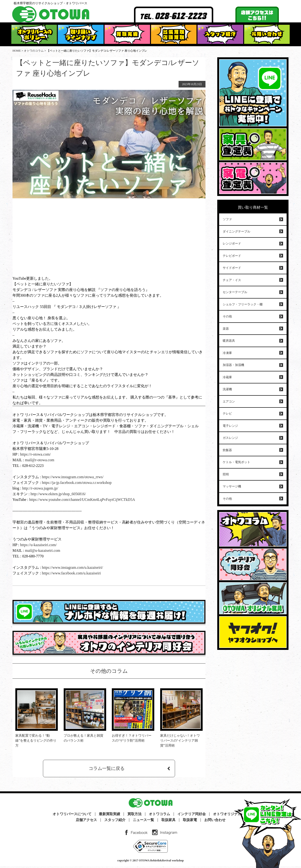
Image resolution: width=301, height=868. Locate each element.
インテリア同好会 (192, 816)
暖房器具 (229, 341)
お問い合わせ (215, 822)
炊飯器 (227, 450)
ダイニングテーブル (236, 231)
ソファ (227, 219)
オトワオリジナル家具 (231, 816)
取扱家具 (168, 822)
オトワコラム (159, 816)
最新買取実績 (109, 816)
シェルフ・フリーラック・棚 (243, 304)
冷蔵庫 (227, 377)
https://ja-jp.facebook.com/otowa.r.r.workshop (77, 483)
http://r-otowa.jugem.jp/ (40, 488)
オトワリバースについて (72, 816)
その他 (227, 316)
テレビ (227, 413)
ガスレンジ (230, 438)
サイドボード (232, 268)
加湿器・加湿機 (233, 365)
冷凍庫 (227, 353)
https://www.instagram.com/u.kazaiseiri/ (72, 567)
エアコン (229, 401)
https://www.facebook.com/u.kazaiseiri (71, 573)
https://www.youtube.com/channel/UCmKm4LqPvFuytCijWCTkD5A (82, 500)
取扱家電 (190, 822)
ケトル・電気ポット (236, 462)
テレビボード (232, 256)
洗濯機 (227, 389)
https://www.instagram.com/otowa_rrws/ (72, 477)
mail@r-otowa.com (40, 460)
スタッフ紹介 (115, 822)
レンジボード (232, 243)
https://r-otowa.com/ (35, 454)
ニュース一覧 (143, 822)
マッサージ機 (232, 486)
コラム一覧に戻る (107, 769)
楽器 (226, 329)
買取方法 (134, 816)
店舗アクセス (86, 822)
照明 (226, 474)
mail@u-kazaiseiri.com (43, 550)
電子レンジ (230, 426)
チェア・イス (232, 280)
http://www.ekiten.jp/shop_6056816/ (58, 494)
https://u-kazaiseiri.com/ (38, 545)
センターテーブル (235, 292)
